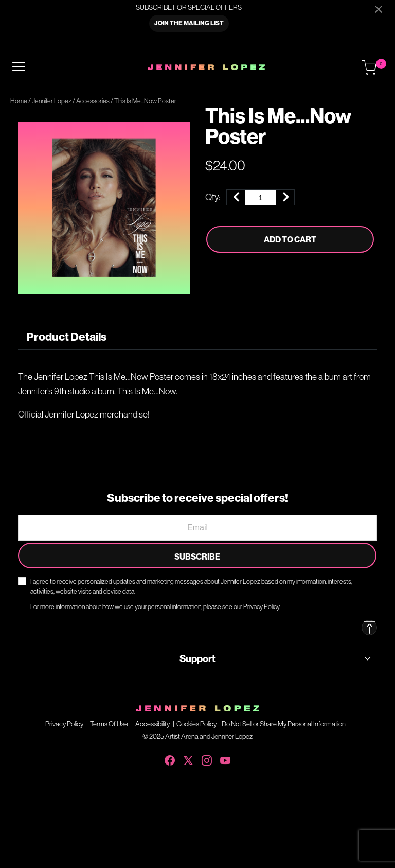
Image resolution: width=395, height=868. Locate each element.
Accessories (93, 101)
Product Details (66, 337)
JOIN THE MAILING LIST (189, 23)
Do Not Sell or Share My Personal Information (284, 724)
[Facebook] (170, 759)
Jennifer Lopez (52, 101)
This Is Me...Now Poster (145, 101)
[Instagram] (207, 759)
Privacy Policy (64, 724)
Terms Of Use (109, 724)
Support (197, 658)
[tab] (66, 337)
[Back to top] (369, 628)
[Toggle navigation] (19, 67)
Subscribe (197, 557)
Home (19, 101)
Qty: (213, 197)
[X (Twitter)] (188, 758)
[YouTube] (225, 759)
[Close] (379, 9)
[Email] (197, 528)
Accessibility (152, 724)
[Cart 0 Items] (369, 68)
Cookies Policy (196, 724)
